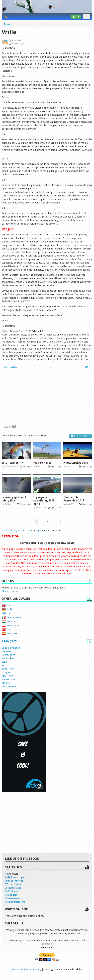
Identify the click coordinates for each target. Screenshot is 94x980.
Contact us (17, 969)
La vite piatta (11, 617)
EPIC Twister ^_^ (12, 463)
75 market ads (13, 888)
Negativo (9, 633)
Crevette (6, 651)
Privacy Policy (33, 969)
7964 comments (14, 881)
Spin (6, 605)
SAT (4, 665)
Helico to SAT (9, 679)
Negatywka (10, 625)
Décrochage (8, 655)
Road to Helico (42, 463)
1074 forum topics (15, 877)
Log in (30, 530)
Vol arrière (8, 658)
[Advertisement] (47, 397)
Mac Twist (7, 676)
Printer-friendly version (13, 530)
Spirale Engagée (11, 648)
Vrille (7, 609)
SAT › (87, 367)
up (51, 367)
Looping (6, 672)
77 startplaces (13, 884)
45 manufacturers (15, 902)
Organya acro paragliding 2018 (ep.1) (44, 501)
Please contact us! (12, 591)
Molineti (6, 683)
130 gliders (11, 895)
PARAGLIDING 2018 (76, 463)
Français (9, 641)
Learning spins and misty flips (14, 499)
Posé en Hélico (10, 687)
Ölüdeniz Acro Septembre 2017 (74, 499)
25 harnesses (12, 898)
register (39, 530)
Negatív (8, 621)
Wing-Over (8, 669)
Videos (10, 427)
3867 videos (12, 891)
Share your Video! (81, 436)
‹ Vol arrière (11, 367)
